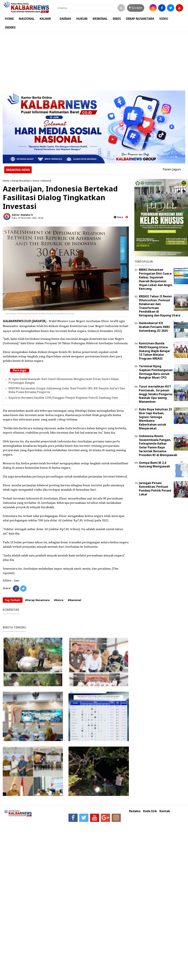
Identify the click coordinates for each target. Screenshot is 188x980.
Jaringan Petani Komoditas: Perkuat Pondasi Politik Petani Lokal (155, 489)
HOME (9, 19)
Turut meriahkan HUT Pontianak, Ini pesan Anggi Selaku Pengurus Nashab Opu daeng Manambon (156, 394)
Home (6, 181)
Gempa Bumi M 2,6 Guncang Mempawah (155, 465)
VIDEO (164, 19)
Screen (136, 8)
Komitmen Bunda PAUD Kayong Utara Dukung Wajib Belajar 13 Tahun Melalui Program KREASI (155, 351)
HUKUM (82, 19)
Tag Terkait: (13, 600)
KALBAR (45, 19)
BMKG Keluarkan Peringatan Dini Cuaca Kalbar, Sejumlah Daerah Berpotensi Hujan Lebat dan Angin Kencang (156, 279)
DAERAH (65, 19)
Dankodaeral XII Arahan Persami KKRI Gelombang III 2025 (154, 327)
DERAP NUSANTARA (140, 19)
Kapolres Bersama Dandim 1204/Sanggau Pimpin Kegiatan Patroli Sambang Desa (63, 398)
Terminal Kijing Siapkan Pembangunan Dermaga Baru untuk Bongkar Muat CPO (156, 372)
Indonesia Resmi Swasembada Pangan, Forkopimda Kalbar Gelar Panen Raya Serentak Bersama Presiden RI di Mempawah (158, 445)
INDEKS (10, 27)
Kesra (36, 181)
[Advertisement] (94, 59)
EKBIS (117, 19)
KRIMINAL (100, 19)
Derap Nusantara (21, 181)
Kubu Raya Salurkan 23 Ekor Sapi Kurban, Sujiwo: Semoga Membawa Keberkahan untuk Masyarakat (155, 419)
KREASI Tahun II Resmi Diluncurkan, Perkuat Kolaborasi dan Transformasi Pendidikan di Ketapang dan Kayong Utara (160, 306)
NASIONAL (27, 19)
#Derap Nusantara (37, 600)
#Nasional (74, 600)
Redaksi (135, 811)
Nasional (46, 181)
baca (118, 217)
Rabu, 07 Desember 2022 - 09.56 (28, 218)
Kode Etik (150, 811)
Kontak (165, 811)
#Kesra (59, 600)
